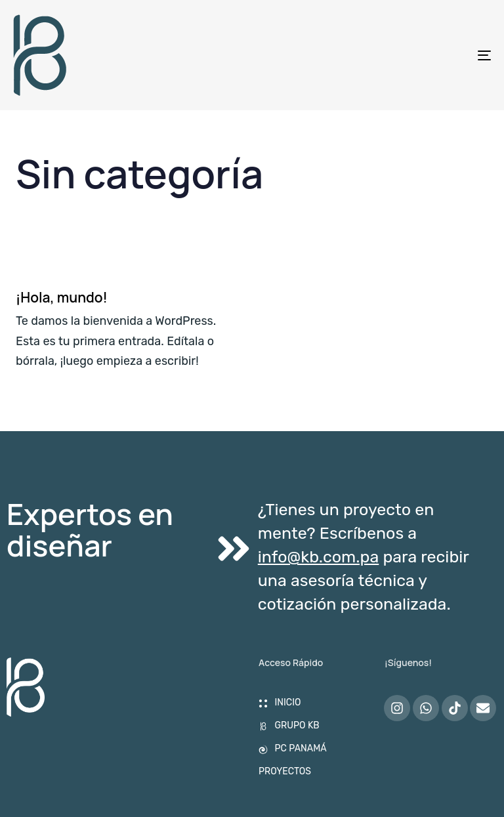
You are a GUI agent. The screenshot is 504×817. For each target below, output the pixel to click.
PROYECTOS (285, 771)
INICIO (280, 702)
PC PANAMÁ (293, 748)
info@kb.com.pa (319, 557)
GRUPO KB (289, 725)
